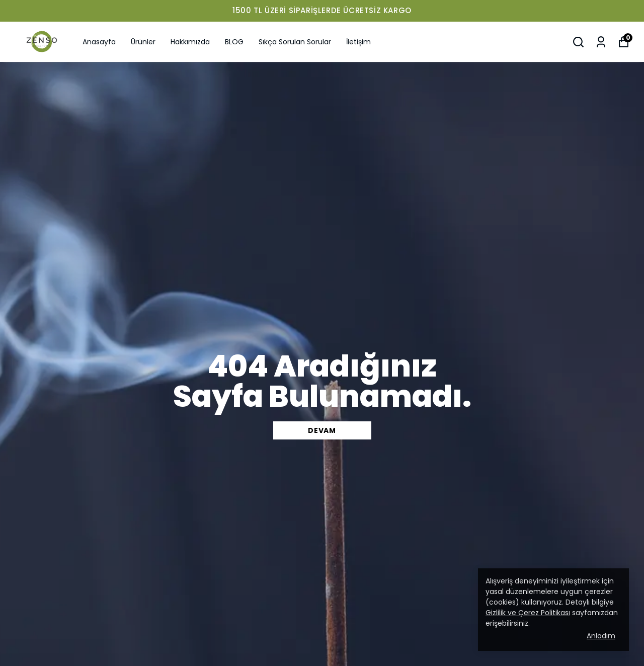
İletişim (358, 42)
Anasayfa (99, 42)
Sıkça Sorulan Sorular (295, 42)
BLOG (234, 42)
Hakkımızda (190, 42)
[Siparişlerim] (601, 42)
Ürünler (143, 42)
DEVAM (322, 430)
